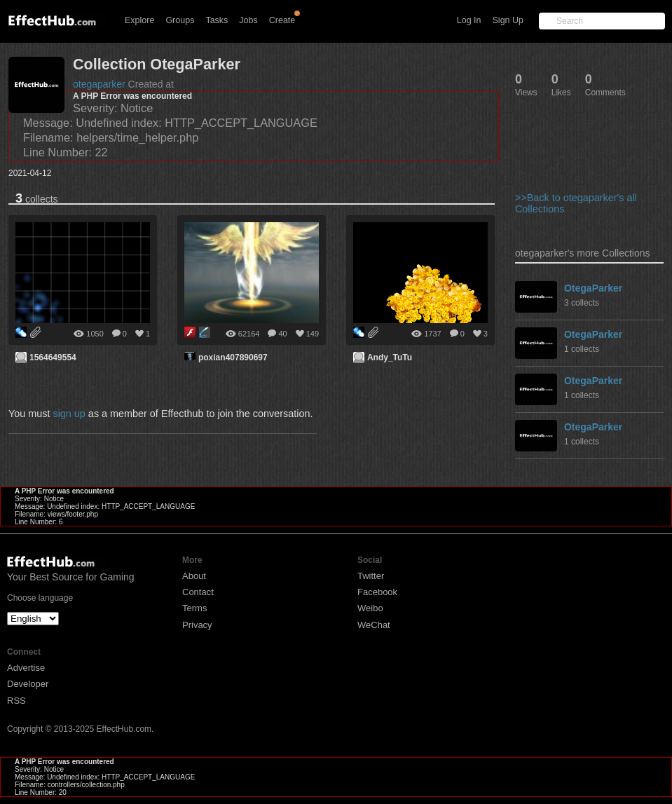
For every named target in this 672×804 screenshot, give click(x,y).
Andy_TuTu (390, 357)
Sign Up (508, 20)
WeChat (374, 625)
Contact (198, 592)
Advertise (26, 668)
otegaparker (99, 84)
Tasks (217, 20)
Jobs (248, 20)
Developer (28, 684)
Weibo (370, 608)
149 (313, 334)
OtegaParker (593, 288)
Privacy (197, 625)
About (194, 576)
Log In (469, 20)
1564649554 (53, 357)
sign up (69, 414)
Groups (180, 20)
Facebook (377, 592)
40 (282, 334)
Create (282, 20)
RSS (16, 701)
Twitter (371, 576)
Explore (139, 20)
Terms (194, 608)
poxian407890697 (233, 357)
